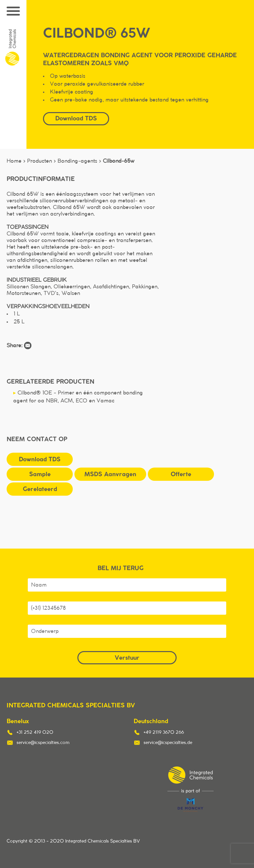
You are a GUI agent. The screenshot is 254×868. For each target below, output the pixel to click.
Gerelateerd (40, 489)
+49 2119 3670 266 (164, 732)
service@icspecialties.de (168, 743)
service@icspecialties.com (43, 743)
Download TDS (76, 118)
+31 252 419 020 (35, 732)
